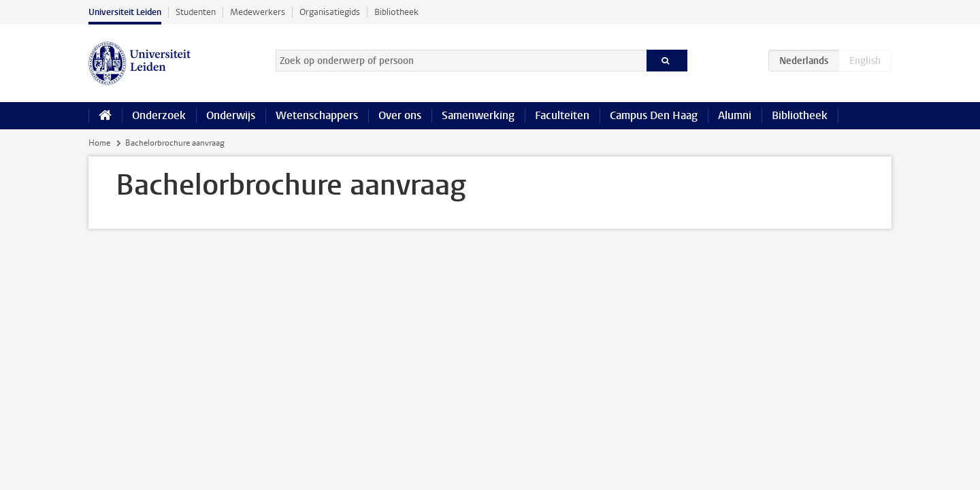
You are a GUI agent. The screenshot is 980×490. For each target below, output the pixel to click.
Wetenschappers (317, 115)
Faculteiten (562, 115)
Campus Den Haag (654, 115)
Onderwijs (231, 115)
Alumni (735, 115)
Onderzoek (159, 115)
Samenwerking (478, 115)
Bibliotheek (396, 12)
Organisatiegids (330, 12)
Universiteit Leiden (125, 12)
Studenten (196, 12)
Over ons (400, 115)
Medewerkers (258, 12)
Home (99, 143)
